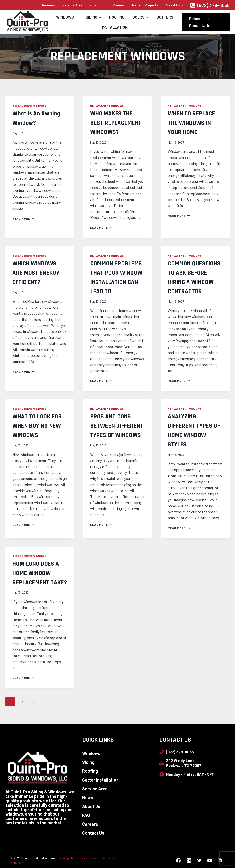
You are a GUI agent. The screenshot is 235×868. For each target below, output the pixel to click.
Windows (91, 753)
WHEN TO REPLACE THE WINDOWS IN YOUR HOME (191, 123)
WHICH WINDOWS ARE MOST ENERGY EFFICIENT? (36, 273)
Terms (75, 858)
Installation (115, 27)
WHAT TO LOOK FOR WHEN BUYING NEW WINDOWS (37, 426)
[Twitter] (199, 861)
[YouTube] (209, 861)
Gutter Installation (100, 780)
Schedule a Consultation (201, 22)
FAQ (86, 815)
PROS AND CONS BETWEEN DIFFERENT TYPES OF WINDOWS (117, 426)
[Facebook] (179, 861)
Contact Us (93, 833)
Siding (88, 762)
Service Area (73, 5)
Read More (24, 218)
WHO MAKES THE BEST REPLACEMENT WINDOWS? (116, 123)
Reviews (49, 5)
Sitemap (64, 858)
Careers (90, 824)
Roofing (117, 17)
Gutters (165, 17)
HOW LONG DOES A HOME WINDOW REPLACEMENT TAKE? (40, 573)
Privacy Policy (89, 858)
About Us (91, 806)
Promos (119, 5)
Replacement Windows (29, 105)
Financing (98, 5)
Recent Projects (145, 5)
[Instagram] (189, 861)
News (88, 797)
